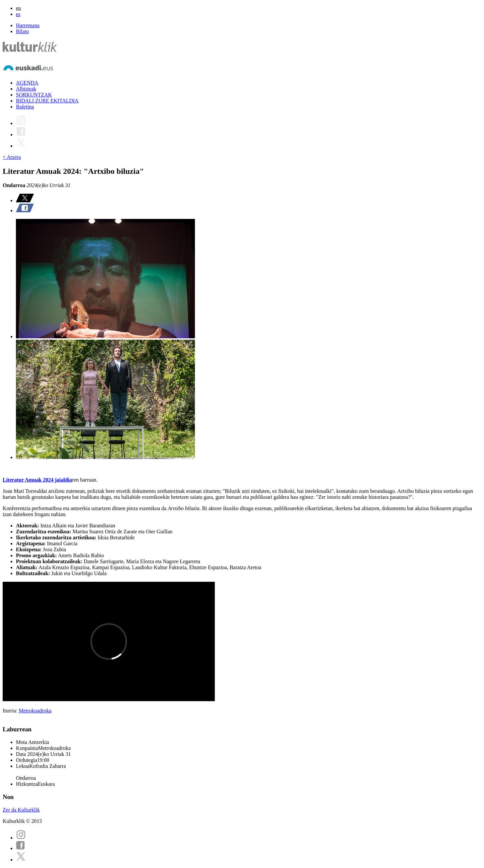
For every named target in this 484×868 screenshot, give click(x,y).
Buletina (25, 107)
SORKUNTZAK (34, 95)
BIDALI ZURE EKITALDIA (47, 101)
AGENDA (27, 83)
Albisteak (26, 89)
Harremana (28, 25)
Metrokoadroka (35, 711)
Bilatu (22, 31)
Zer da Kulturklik (21, 810)
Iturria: (11, 711)
